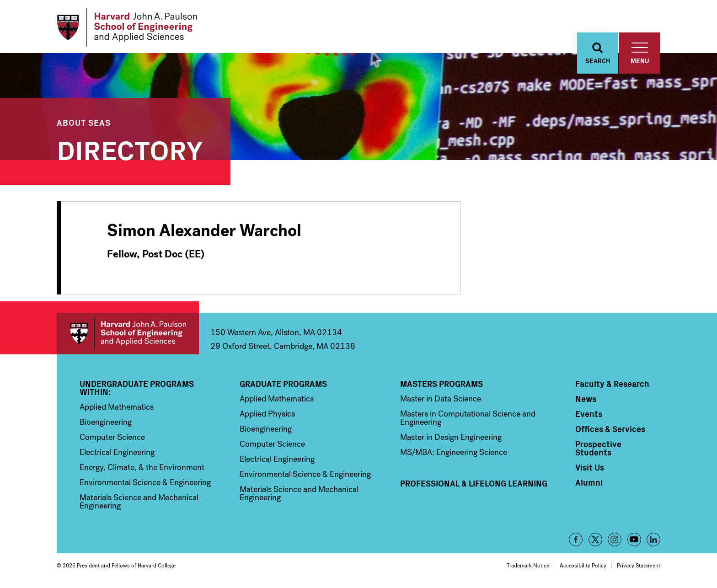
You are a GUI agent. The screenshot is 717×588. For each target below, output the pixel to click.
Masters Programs (441, 384)
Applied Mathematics (117, 407)
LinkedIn (653, 540)
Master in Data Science (441, 399)
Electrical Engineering (117, 452)
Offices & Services (610, 429)
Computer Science (112, 437)
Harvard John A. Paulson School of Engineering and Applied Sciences (128, 334)
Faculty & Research (612, 384)
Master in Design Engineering (451, 437)
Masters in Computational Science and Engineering (468, 418)
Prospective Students (598, 448)
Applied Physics (267, 414)
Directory (130, 148)
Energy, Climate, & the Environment (142, 467)
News (586, 399)
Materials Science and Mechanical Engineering (139, 502)
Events (589, 414)
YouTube (634, 540)
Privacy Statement (639, 566)
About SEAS (84, 122)
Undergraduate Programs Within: (137, 388)
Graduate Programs (283, 384)
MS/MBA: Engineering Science (454, 452)
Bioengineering (106, 422)
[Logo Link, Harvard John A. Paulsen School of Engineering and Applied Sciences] (127, 27)
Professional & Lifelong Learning (474, 483)
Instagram (615, 540)
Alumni (589, 482)
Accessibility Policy (583, 566)
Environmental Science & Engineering (145, 482)
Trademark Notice (528, 566)
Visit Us (590, 467)
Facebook (576, 540)
